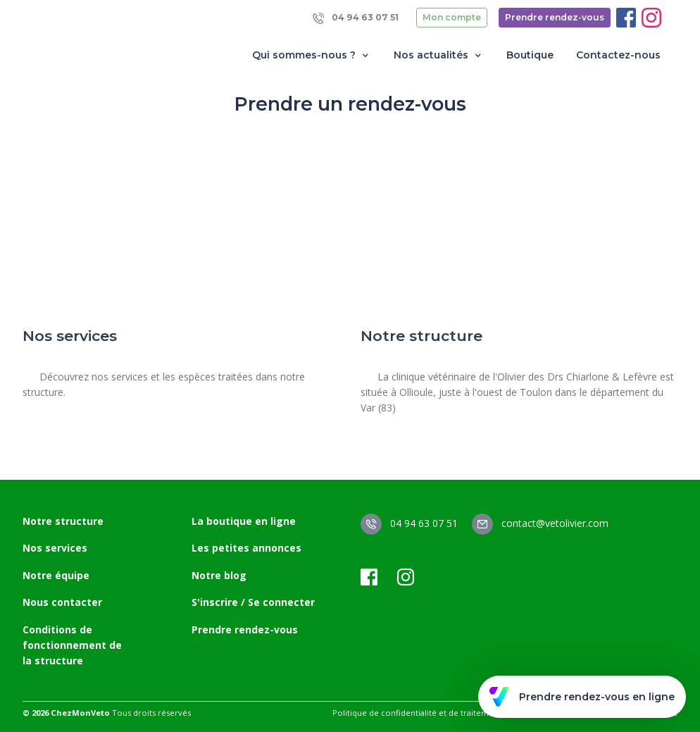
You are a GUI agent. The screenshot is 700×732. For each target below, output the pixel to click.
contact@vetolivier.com (540, 523)
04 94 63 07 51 (356, 18)
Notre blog (219, 575)
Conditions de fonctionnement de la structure (72, 645)
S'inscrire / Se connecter (253, 602)
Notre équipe (56, 575)
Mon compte (452, 17)
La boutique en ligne (244, 521)
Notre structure (63, 521)
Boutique (530, 55)
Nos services (55, 548)
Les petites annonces (246, 548)
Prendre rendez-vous (555, 17)
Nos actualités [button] (439, 55)
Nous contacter (62, 602)
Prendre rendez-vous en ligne (582, 697)
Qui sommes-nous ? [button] (312, 55)
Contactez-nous (618, 55)
